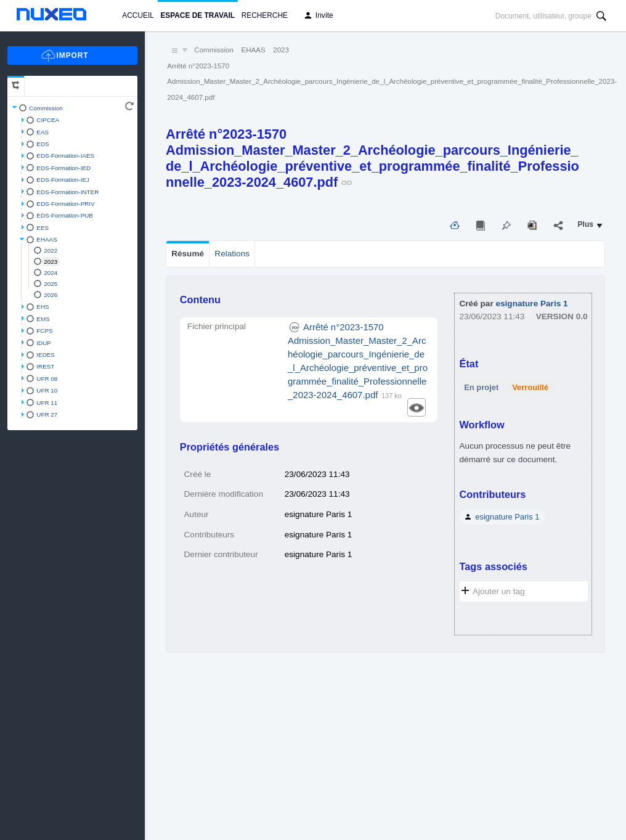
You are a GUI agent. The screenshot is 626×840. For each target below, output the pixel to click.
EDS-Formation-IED (63, 168)
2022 (51, 251)
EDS (43, 144)
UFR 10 (47, 390)
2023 (51, 262)
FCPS (44, 331)
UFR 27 (47, 414)
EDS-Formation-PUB (65, 215)
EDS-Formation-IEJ (63, 180)
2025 (51, 284)
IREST (45, 366)
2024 (51, 273)
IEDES (46, 355)
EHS (43, 307)
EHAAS (47, 239)
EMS (43, 319)
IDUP (44, 343)
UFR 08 (47, 379)
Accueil (138, 15)
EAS (43, 132)
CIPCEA (48, 120)
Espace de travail (197, 15)
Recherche (265, 15)
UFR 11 (47, 403)
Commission (46, 108)
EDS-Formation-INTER (67, 192)
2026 (51, 295)
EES (43, 228)
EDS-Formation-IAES (65, 156)
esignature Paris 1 (531, 304)
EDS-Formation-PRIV (65, 204)
